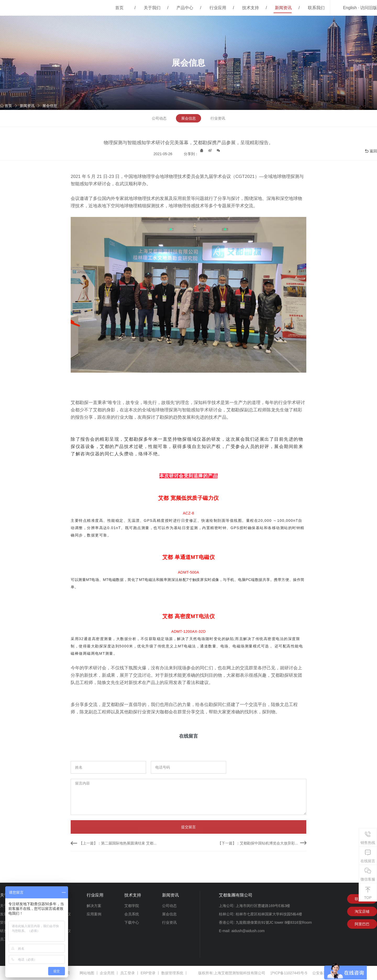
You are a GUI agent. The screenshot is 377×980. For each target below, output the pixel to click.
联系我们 (316, 8)
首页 (119, 8)
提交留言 (188, 861)
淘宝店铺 (362, 911)
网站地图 (87, 973)
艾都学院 (132, 906)
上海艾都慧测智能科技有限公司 (240, 973)
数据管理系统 (172, 973)
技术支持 (251, 8)
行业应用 (218, 8)
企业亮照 (107, 973)
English (350, 8)
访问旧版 (369, 8)
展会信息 (50, 106)
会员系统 (132, 914)
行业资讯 (218, 118)
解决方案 (94, 906)
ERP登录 (148, 973)
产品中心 (185, 8)
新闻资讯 (283, 8)
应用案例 (94, 914)
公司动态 (159, 118)
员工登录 (127, 973)
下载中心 (132, 922)
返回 (371, 151)
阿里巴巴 (362, 924)
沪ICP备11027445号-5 (289, 973)
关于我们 (152, 8)
